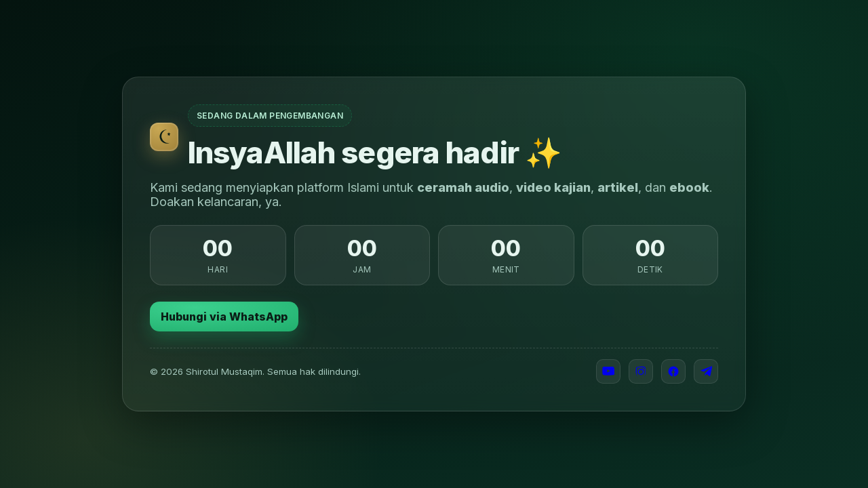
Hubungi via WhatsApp (224, 317)
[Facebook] (673, 371)
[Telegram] (706, 371)
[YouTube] (608, 371)
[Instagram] (641, 371)
